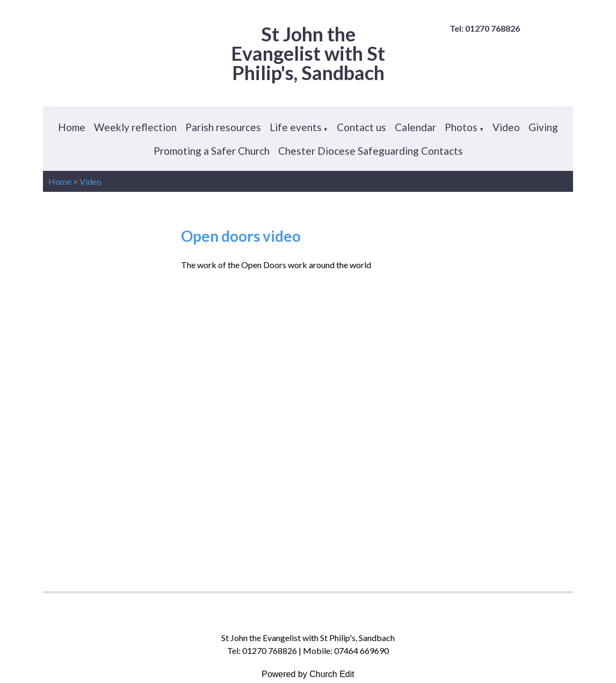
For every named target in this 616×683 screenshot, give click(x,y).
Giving (543, 127)
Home (72, 127)
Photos (461, 127)
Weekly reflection (135, 127)
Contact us (361, 127)
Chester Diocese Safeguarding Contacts (371, 151)
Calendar (415, 127)
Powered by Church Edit (308, 674)
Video (506, 127)
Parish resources (223, 127)
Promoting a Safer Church (212, 151)
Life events (296, 127)
